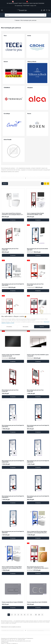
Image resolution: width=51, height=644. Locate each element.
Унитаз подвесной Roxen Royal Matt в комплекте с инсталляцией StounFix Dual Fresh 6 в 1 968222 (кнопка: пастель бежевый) (38, 527)
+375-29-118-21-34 (18, 2)
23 (36, 608)
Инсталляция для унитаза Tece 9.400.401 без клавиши (10, 314)
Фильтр (5, 177)
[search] (45, 15)
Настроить (26, 327)
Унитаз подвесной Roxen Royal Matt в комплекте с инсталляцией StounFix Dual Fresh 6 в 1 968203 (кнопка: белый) (13, 562)
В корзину (13, 214)
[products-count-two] (45, 177)
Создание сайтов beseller (44, 643)
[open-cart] (49, 10)
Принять (42, 327)
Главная (17, 20)
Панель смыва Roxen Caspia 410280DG (12, 596)
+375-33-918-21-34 (33, 2)
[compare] (44, 10)
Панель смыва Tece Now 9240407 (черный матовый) (11, 349)
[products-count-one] (48, 177)
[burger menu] (2, 10)
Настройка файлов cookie (7, 643)
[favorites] (47, 10)
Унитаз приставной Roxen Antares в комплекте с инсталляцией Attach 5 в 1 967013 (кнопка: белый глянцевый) (12, 208)
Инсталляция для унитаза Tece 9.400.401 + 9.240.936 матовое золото (38, 561)
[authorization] (42, 10)
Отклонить (9, 327)
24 (42, 177)
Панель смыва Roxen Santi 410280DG (37, 596)
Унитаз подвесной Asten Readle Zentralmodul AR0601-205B (35, 207)
